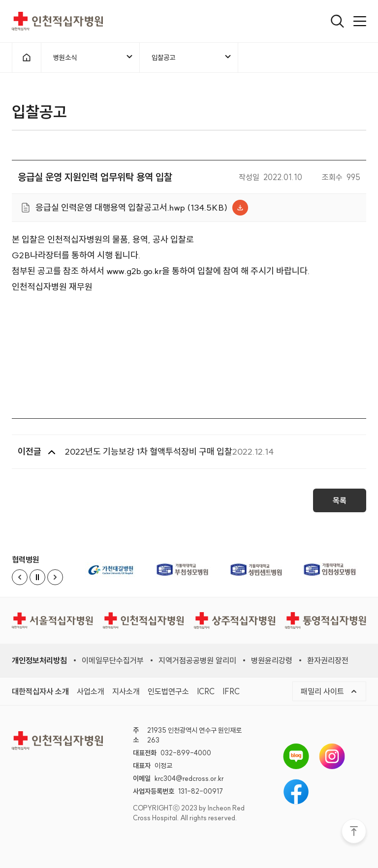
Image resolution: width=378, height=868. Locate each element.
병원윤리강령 (272, 660)
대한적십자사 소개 (40, 691)
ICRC (206, 691)
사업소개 (91, 691)
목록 (340, 504)
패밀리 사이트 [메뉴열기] (329, 691)
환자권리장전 (328, 660)
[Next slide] (55, 577)
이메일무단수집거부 (113, 660)
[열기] (337, 21)
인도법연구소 (168, 691)
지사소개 (126, 691)
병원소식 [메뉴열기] (94, 57)
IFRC (231, 691)
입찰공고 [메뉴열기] (192, 57)
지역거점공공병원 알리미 (197, 660)
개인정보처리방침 (39, 660)
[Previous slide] (20, 577)
